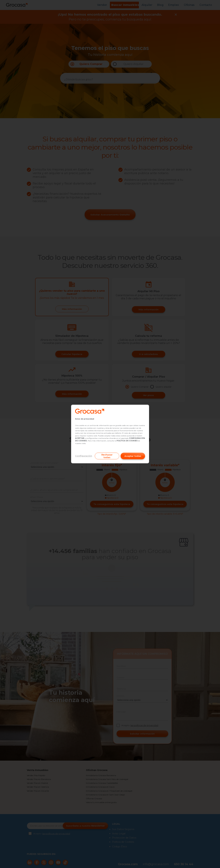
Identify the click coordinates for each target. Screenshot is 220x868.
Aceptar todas (133, 456)
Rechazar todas (107, 456)
